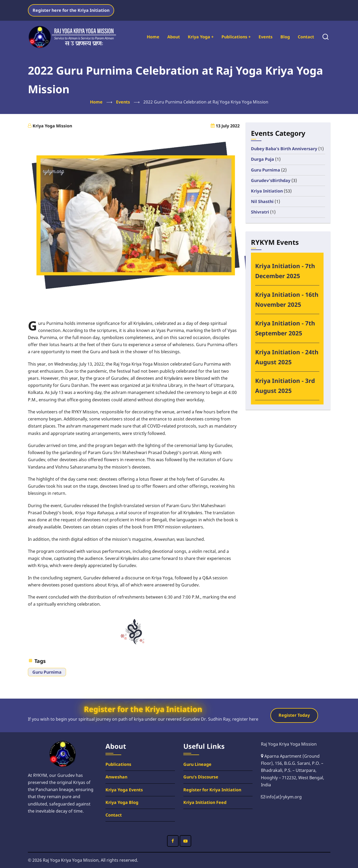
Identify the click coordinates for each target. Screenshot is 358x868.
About (174, 37)
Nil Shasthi (262, 201)
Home (153, 37)
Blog (285, 37)
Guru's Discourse (201, 777)
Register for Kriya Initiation (212, 790)
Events (266, 37)
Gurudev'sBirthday (271, 180)
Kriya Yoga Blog (122, 802)
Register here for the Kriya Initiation (71, 10)
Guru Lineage (197, 764)
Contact (306, 37)
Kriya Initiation (267, 191)
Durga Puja (263, 159)
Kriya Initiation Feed (205, 802)
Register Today (294, 715)
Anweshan (116, 777)
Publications (236, 37)
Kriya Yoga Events (124, 790)
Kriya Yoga (201, 37)
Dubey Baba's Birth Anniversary (284, 149)
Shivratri (260, 212)
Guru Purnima (47, 672)
